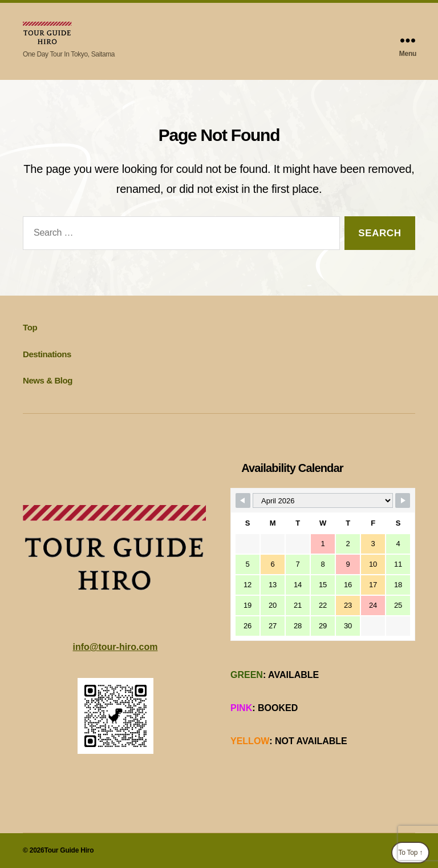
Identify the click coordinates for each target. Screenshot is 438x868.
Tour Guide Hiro (69, 850)
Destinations (47, 354)
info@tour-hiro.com (115, 647)
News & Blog (48, 380)
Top (30, 327)
